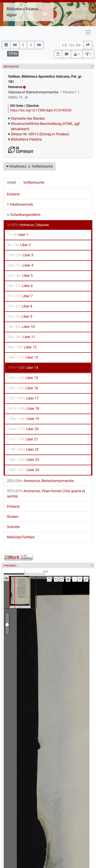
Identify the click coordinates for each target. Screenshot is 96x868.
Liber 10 (21, 327)
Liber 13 (23, 357)
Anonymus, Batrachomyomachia (40, 481)
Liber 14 (23, 368)
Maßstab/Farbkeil (21, 537)
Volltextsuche (34, 182)
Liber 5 (21, 276)
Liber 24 (24, 470)
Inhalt (12, 182)
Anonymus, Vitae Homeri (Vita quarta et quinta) (46, 494)
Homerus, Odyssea (28, 225)
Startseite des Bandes (28, 118)
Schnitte (13, 527)
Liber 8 (20, 306)
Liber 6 (21, 286)
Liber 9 (20, 316)
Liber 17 (23, 398)
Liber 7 (21, 296)
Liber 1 (18, 235)
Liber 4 (21, 265)
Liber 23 (24, 460)
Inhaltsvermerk (20, 204)
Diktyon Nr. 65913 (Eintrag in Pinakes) (40, 134)
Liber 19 (24, 419)
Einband (13, 194)
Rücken (13, 517)
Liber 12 (22, 347)
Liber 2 (20, 245)
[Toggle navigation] (88, 32)
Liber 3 (21, 255)
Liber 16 (23, 388)
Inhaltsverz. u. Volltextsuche (30, 166)
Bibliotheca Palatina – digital (24, 12)
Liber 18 (24, 409)
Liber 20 (23, 429)
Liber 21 (23, 439)
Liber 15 (23, 378)
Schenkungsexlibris (24, 215)
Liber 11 (22, 337)
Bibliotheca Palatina (26, 139)
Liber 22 (23, 449)
